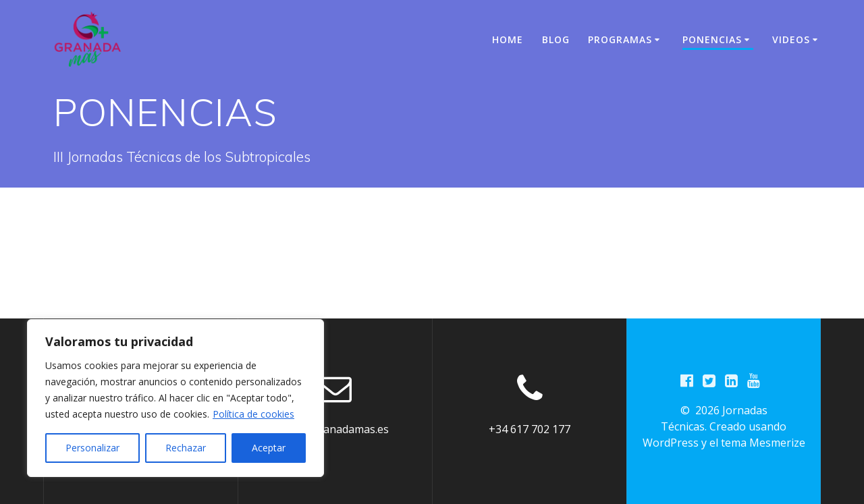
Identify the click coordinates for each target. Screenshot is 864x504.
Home (508, 39)
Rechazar (186, 448)
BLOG (556, 39)
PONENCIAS (712, 39)
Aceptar (269, 448)
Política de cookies (253, 414)
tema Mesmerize (763, 443)
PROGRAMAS (620, 39)
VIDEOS (791, 39)
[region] (175, 398)
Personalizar (92, 448)
